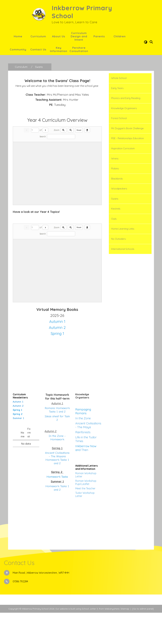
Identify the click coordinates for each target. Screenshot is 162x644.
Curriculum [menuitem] (38, 36)
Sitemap (125, 640)
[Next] (45, 162)
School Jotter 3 (90, 640)
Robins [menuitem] (115, 168)
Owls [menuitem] (114, 219)
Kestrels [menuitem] (116, 209)
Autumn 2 (18, 437)
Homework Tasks (57, 508)
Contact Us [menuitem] (38, 49)
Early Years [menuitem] (117, 88)
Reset (79, 161)
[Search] (61, 168)
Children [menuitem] (120, 36)
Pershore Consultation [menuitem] (79, 49)
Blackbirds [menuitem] (117, 179)
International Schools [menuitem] (123, 249)
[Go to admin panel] (143, 640)
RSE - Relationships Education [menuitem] (128, 138)
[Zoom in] (63, 162)
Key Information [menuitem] (59, 49)
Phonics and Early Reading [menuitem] (126, 98)
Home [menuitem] (18, 36)
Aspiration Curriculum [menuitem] (123, 148)
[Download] (87, 162)
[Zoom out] (71, 162)
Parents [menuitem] (99, 36)
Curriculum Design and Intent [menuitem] (79, 36)
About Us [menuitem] (59, 36)
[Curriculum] (21, 67)
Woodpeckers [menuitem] (119, 189)
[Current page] (35, 162)
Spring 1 (17, 441)
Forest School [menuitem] (119, 118)
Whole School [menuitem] (119, 78)
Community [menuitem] (18, 49)
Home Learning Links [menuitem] (123, 229)
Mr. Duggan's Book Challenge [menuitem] (127, 128)
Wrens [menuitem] (115, 159)
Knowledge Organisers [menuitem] (124, 108)
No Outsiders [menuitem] (118, 239)
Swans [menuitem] (115, 199)
